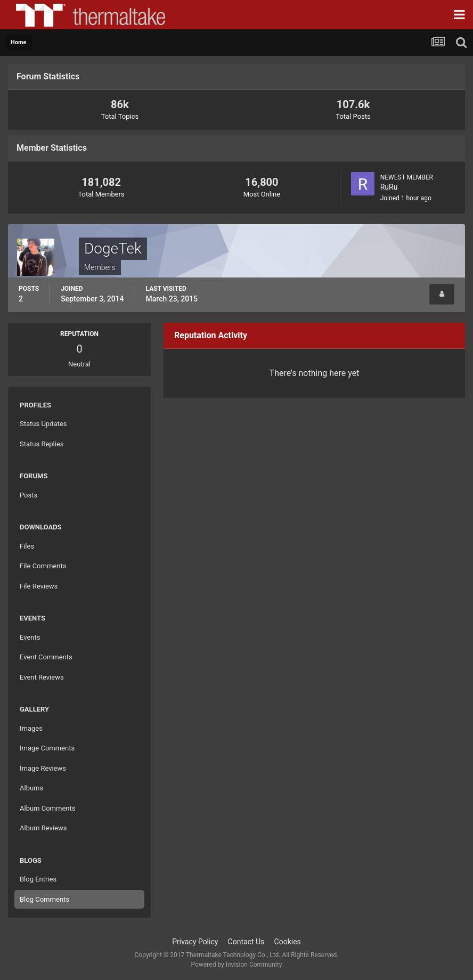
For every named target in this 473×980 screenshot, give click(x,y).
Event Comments (46, 657)
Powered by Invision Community (237, 965)
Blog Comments (44, 899)
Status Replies (42, 444)
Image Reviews (43, 768)
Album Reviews (43, 828)
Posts (28, 495)
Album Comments (47, 808)
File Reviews (39, 586)
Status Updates (43, 424)
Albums (31, 788)
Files (27, 546)
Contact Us (246, 942)
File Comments (43, 566)
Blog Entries (38, 879)
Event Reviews (42, 677)
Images (31, 728)
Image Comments (47, 748)
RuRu (389, 187)
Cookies (288, 942)
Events (30, 637)
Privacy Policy (195, 942)
